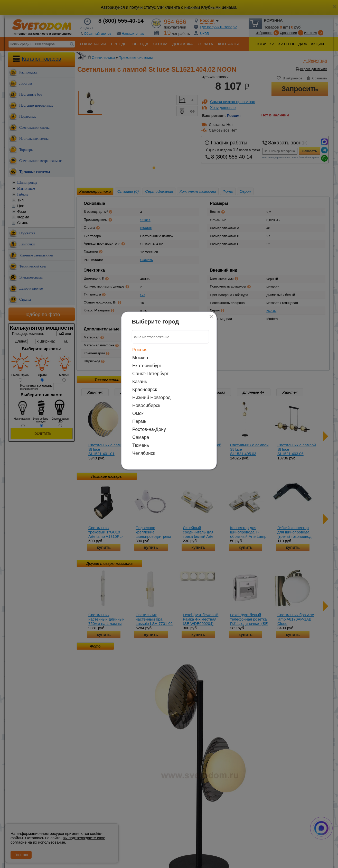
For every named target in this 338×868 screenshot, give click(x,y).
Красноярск (145, 390)
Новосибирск (146, 405)
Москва (140, 358)
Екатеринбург (147, 366)
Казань (140, 382)
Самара (141, 437)
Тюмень (141, 445)
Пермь (139, 421)
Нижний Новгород (151, 398)
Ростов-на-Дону (149, 429)
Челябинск (144, 453)
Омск (138, 413)
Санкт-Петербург (150, 374)
